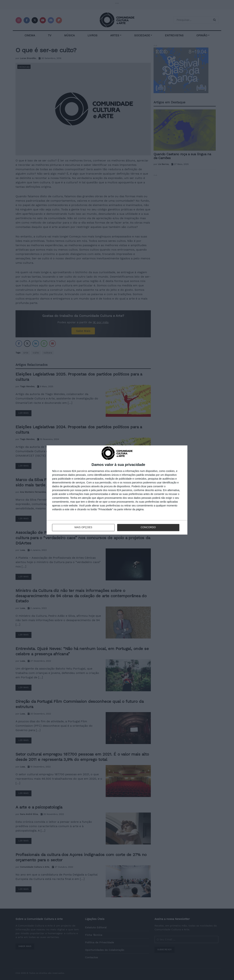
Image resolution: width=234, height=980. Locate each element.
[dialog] (117, 490)
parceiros (82, 471)
